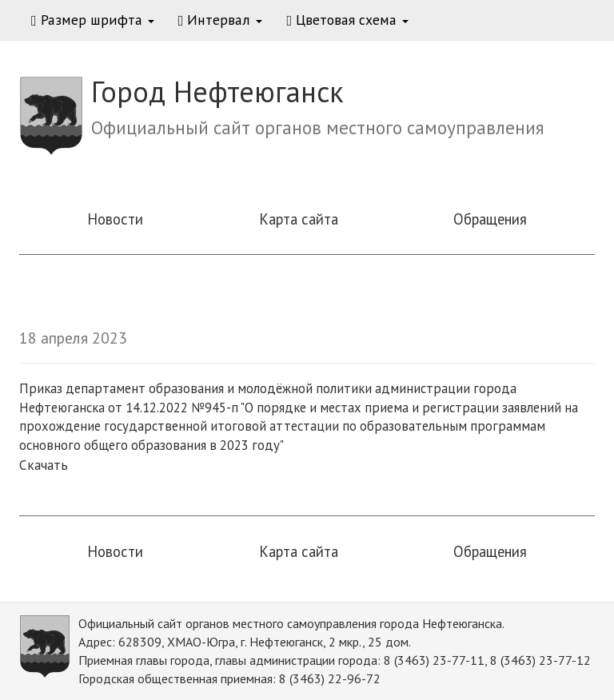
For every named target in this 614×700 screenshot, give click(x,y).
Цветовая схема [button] (347, 20)
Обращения (490, 219)
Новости (115, 219)
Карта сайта (299, 219)
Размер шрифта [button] (93, 20)
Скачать (44, 465)
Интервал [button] (221, 20)
